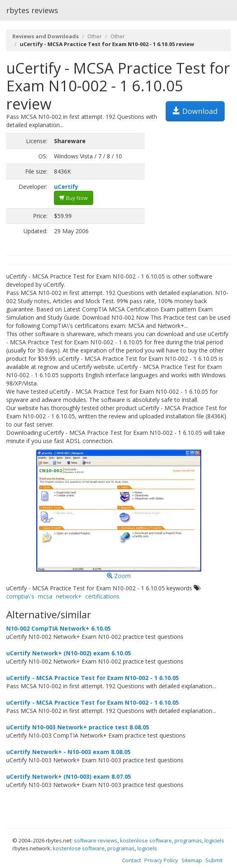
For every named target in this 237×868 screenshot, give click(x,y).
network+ (69, 596)
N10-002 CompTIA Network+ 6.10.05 (59, 628)
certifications (102, 596)
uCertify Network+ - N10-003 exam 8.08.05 (68, 752)
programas (188, 840)
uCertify (66, 187)
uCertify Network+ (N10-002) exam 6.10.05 (69, 653)
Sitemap (192, 860)
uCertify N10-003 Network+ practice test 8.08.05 (78, 727)
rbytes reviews (32, 10)
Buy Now (74, 198)
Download (195, 111)
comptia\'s (20, 596)
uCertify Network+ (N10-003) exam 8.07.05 (69, 776)
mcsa (45, 596)
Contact (131, 860)
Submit (214, 860)
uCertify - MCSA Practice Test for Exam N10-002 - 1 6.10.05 (93, 678)
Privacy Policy (161, 860)
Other (95, 36)
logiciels (214, 840)
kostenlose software (146, 840)
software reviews (96, 840)
